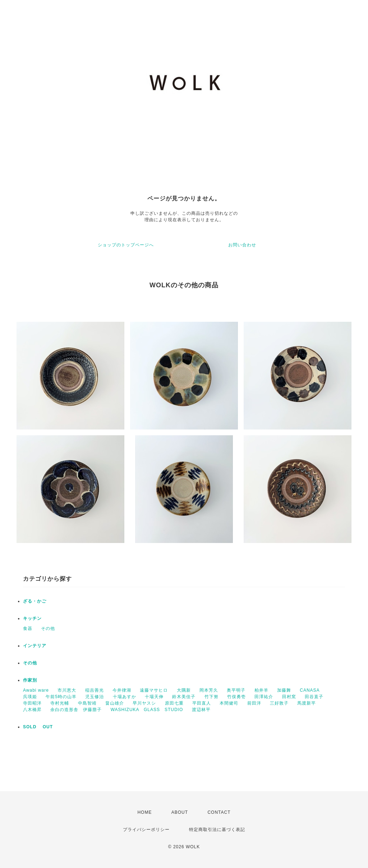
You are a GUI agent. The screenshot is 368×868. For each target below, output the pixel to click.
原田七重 (174, 703)
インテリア (35, 646)
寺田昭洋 (32, 703)
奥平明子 (236, 690)
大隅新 (184, 690)
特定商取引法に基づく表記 (217, 830)
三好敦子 (279, 703)
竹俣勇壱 (236, 697)
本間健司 (229, 703)
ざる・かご (35, 601)
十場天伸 (154, 697)
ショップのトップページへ (126, 245)
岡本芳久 (209, 690)
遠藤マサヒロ (154, 690)
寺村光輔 (60, 703)
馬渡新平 (307, 703)
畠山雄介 (115, 703)
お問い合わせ (242, 245)
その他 (48, 628)
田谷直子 (314, 697)
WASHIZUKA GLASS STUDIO (147, 710)
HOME (144, 812)
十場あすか (125, 697)
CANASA (310, 690)
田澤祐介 (264, 697)
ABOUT (180, 812)
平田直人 (202, 703)
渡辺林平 (201, 710)
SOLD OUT (38, 727)
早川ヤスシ (144, 703)
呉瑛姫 (30, 697)
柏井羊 (261, 690)
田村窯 (289, 697)
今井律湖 (122, 690)
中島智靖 (87, 703)
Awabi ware (36, 690)
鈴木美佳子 (184, 697)
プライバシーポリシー (146, 830)
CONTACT (219, 812)
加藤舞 (284, 690)
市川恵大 (67, 690)
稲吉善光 (95, 690)
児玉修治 (95, 697)
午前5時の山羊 (61, 697)
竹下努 (211, 697)
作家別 (30, 680)
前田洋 (254, 703)
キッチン (32, 618)
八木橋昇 (32, 710)
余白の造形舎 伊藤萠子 (76, 710)
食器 (28, 628)
